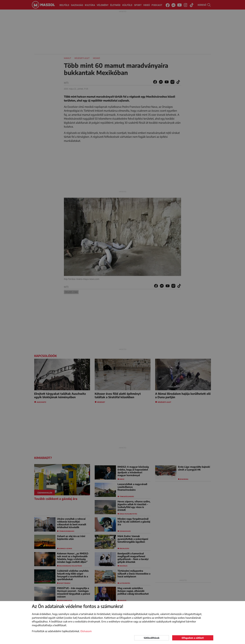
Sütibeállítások (152, 638)
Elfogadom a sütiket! (193, 638)
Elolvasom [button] (86, 631)
